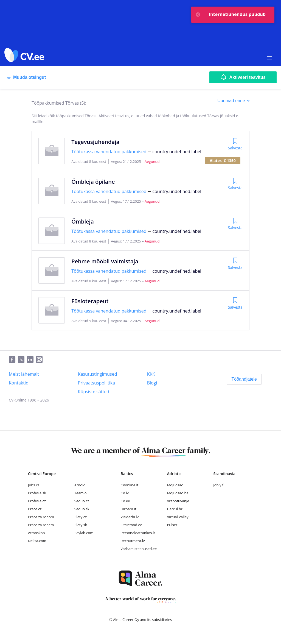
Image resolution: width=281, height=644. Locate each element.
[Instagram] (40, 360)
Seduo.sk (82, 509)
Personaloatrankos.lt (138, 533)
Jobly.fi (219, 485)
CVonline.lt (130, 485)
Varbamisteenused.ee (139, 549)
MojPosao (175, 485)
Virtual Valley (178, 517)
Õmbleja (83, 221)
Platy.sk (81, 525)
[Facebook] (13, 360)
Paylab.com (84, 533)
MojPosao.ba (178, 493)
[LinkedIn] (31, 360)
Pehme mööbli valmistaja (105, 261)
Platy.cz (81, 517)
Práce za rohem (41, 525)
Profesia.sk (37, 493)
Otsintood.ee (131, 525)
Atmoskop (36, 533)
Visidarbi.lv (130, 517)
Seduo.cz (82, 501)
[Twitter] (22, 360)
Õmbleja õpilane (93, 182)
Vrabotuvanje (178, 501)
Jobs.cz (34, 485)
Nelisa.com (37, 541)
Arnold (80, 485)
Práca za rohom (41, 517)
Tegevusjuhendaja (95, 142)
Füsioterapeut (90, 301)
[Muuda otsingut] (25, 77)
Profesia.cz (37, 501)
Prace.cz (35, 509)
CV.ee (125, 501)
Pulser (172, 525)
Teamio (81, 493)
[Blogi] (152, 383)
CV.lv (125, 493)
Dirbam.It (129, 509)
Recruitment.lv (133, 541)
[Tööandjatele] (244, 379)
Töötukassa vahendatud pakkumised (109, 152)
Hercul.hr (175, 509)
